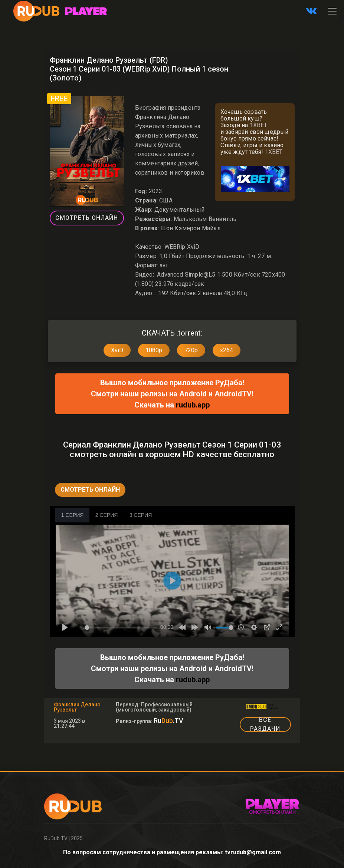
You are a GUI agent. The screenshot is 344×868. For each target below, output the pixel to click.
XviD (117, 350)
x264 (227, 350)
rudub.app (193, 405)
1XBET (259, 125)
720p (191, 350)
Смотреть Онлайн (87, 218)
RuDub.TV (56, 838)
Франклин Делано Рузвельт (77, 707)
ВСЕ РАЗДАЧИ (265, 725)
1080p (154, 350)
